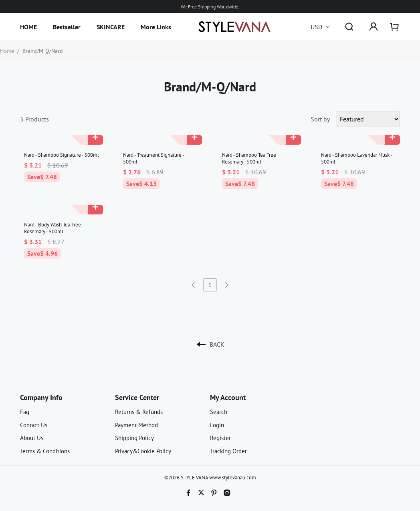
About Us (32, 438)
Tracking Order (228, 451)
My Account (228, 397)
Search (219, 412)
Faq (25, 412)
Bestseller (67, 27)
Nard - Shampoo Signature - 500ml (62, 155)
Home (7, 51)
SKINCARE (111, 27)
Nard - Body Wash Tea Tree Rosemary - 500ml (52, 228)
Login (217, 425)
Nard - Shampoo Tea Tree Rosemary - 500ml (249, 158)
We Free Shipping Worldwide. (210, 7)
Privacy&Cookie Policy (143, 451)
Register (220, 438)
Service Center (137, 397)
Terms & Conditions (45, 451)
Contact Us (34, 425)
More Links (156, 27)
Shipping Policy (134, 438)
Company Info (41, 397)
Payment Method (136, 425)
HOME (28, 27)
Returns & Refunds (139, 412)
